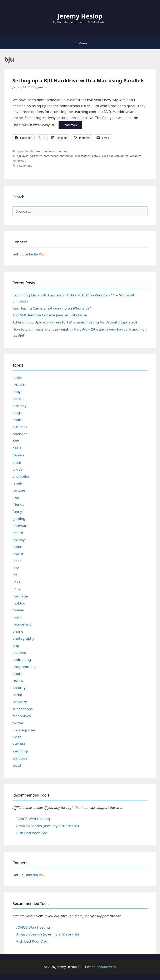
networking (22, 624)
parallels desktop (103, 156)
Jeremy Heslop (80, 16)
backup (19, 399)
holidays (19, 540)
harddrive (36, 156)
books (17, 420)
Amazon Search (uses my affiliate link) (47, 826)
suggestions (23, 709)
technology (22, 716)
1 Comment (24, 166)
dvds (25, 156)
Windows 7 (19, 161)
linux (17, 589)
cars (16, 441)
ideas (17, 561)
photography (23, 638)
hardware (20, 526)
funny (17, 511)
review (18, 681)
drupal (18, 469)
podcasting (22, 660)
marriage (20, 596)
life (15, 575)
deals (17, 448)
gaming (19, 518)
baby (17, 392)
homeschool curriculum (59, 156)
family (29, 151)
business (20, 427)
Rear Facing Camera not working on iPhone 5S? (52, 308)
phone (18, 631)
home (17, 547)
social (17, 695)
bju (19, 156)
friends (18, 504)
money (18, 610)
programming (24, 667)
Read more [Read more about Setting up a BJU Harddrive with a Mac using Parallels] (70, 125)
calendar (20, 434)
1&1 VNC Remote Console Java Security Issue (50, 315)
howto (38, 151)
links (16, 582)
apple (20, 151)
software (49, 151)
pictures (19, 652)
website (19, 744)
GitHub (18, 254)
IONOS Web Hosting (33, 819)
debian (18, 455)
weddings (21, 751)
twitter (18, 723)
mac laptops (83, 156)
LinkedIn (31, 254)
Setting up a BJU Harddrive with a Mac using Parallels (79, 80)
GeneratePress (105, 967)
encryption (21, 476)
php (16, 645)
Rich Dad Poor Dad (32, 833)
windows (62, 151)
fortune (19, 490)
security (19, 688)
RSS (42, 254)
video (17, 737)
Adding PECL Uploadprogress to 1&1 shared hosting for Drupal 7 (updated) (75, 322)
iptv (16, 568)
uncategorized (24, 730)
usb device (122, 156)
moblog (19, 603)
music (17, 617)
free (16, 497)
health (18, 533)
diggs (17, 462)
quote (17, 673)
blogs (17, 413)
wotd (17, 765)
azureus (19, 385)
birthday (19, 406)
